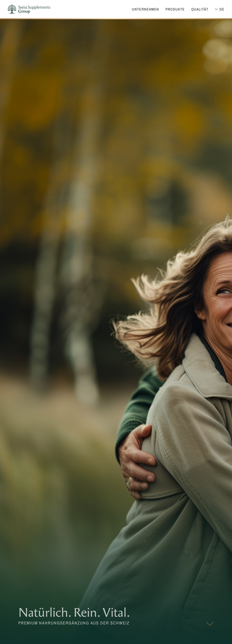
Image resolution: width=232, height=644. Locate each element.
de (222, 9)
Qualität (200, 9)
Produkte (175, 9)
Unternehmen (145, 9)
